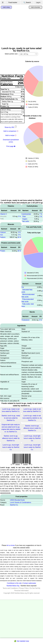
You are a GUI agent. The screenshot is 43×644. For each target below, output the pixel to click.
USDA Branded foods (17, 500)
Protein (3, 251)
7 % (41, 214)
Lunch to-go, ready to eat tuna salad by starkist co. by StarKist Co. (32, 418)
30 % (19, 251)
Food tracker (13, 2)
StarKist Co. (14, 505)
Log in (38, 2)
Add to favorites (35, 7)
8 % (41, 320)
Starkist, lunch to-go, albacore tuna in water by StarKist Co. (32, 428)
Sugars (25, 219)
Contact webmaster (29, 583)
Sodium (3, 237)
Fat (23, 287)
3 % (19, 232)
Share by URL (11, 127)
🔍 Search (27, 2)
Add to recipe (10, 135)
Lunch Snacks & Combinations (21, 502)
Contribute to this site (14, 583)
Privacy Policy (24, 588)
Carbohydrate (26, 214)
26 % (19, 237)
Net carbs (26, 221)
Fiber (24, 216)
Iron (2, 235)
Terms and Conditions (10, 588)
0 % (19, 216)
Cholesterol (25, 320)
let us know (11, 545)
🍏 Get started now (21, 641)
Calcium (3, 232)
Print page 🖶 (11, 146)
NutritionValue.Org (13, 586)
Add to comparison (10, 131)
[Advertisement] (18, 28)
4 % (19, 235)
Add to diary (6, 7)
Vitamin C (4, 214)
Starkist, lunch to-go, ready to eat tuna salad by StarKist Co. (11, 418)
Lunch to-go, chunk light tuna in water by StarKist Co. (32, 438)
